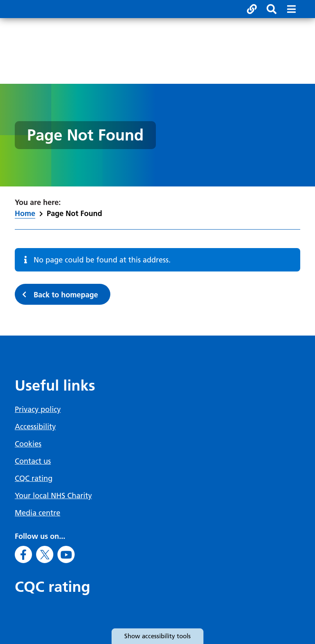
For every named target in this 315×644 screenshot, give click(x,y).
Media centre (38, 513)
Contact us (33, 461)
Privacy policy (38, 409)
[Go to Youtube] (66, 554)
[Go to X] (45, 554)
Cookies (28, 444)
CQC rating (34, 478)
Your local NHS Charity (53, 496)
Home (25, 213)
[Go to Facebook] (23, 554)
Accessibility (35, 427)
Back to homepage (66, 295)
